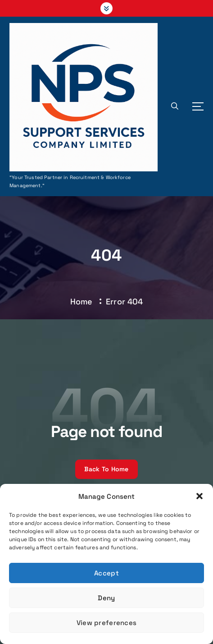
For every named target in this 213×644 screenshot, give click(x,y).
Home (82, 301)
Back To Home (106, 469)
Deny (106, 598)
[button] (199, 496)
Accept (106, 573)
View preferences (106, 623)
